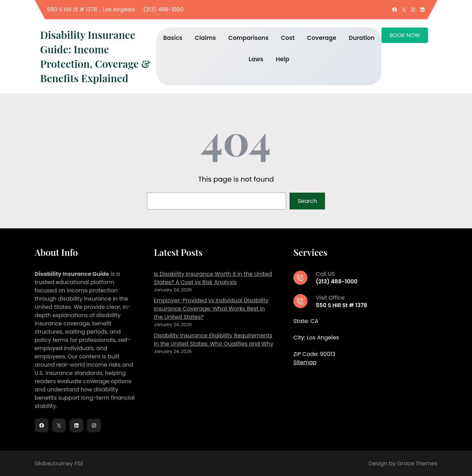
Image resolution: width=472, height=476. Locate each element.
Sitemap (305, 362)
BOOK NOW (405, 35)
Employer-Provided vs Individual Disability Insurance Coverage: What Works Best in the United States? (211, 309)
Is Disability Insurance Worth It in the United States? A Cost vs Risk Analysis (213, 278)
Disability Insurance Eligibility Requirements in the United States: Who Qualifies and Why (214, 340)
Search (307, 201)
